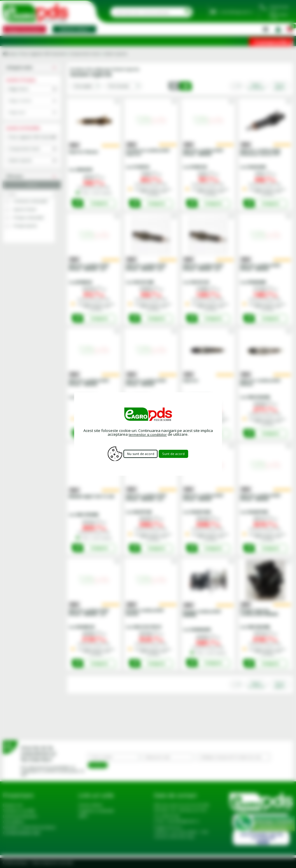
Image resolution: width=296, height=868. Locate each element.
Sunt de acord (180, 454)
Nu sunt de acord (139, 454)
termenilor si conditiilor (148, 434)
